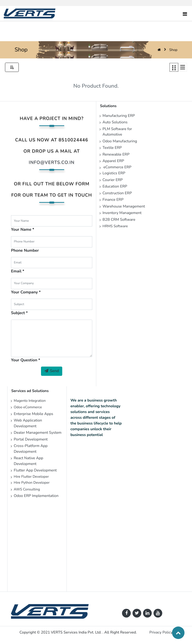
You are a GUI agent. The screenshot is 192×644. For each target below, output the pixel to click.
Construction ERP (117, 193)
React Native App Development (28, 461)
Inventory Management (122, 213)
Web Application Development (28, 423)
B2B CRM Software (119, 220)
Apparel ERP (113, 161)
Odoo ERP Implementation (36, 496)
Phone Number (25, 250)
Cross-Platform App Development (31, 449)
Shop (173, 50)
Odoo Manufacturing (120, 141)
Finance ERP (113, 200)
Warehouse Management (124, 207)
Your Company (24, 292)
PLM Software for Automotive (117, 132)
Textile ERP (112, 148)
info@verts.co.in (52, 163)
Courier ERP (113, 180)
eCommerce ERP (117, 167)
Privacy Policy (161, 633)
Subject (18, 313)
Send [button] (52, 371)
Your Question (24, 360)
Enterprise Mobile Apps (33, 414)
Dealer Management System (38, 433)
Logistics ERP (114, 173)
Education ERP (115, 187)
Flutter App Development (36, 470)
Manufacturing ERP (119, 116)
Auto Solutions (115, 122)
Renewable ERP (116, 155)
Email (16, 271)
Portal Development (31, 439)
